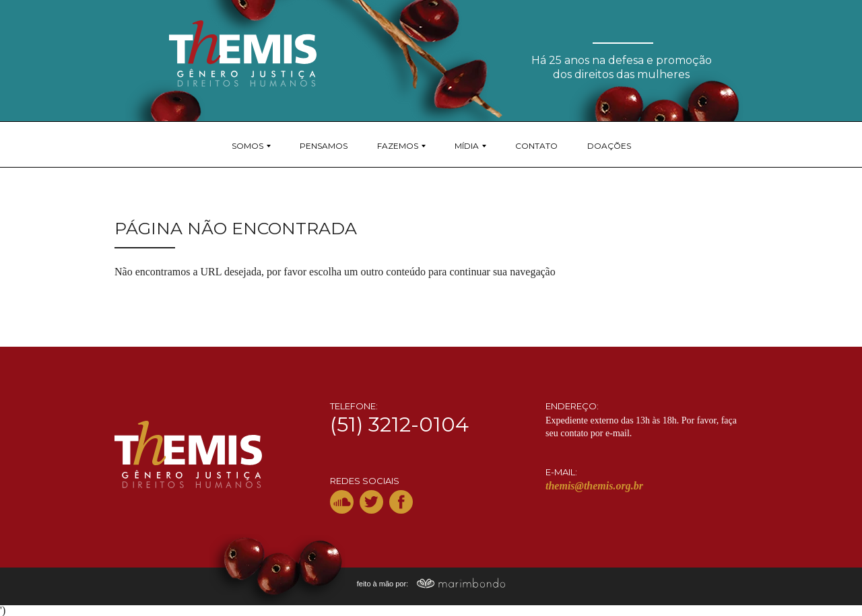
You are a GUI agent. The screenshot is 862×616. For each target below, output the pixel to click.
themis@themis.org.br (594, 486)
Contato (536, 146)
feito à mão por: (431, 584)
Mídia (467, 146)
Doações (609, 146)
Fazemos (398, 146)
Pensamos (324, 146)
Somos (247, 146)
